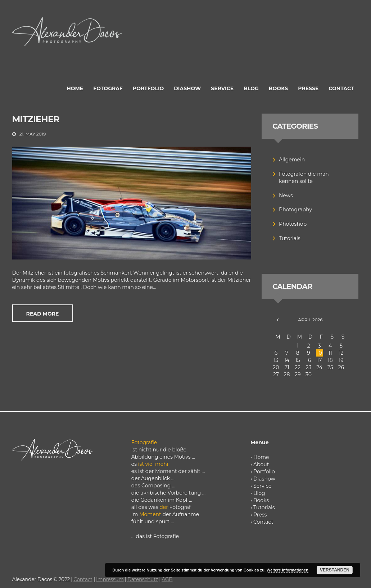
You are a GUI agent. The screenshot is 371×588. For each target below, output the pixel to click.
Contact (263, 522)
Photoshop (293, 224)
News (286, 196)
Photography (295, 210)
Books (261, 500)
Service (262, 486)
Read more (43, 314)
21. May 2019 (33, 134)
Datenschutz (143, 579)
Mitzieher (36, 119)
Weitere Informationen (288, 570)
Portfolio (264, 472)
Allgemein (292, 160)
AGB (167, 579)
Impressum (110, 579)
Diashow (264, 479)
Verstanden (335, 570)
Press (260, 515)
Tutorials (290, 238)
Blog (259, 493)
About (261, 464)
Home (261, 457)
